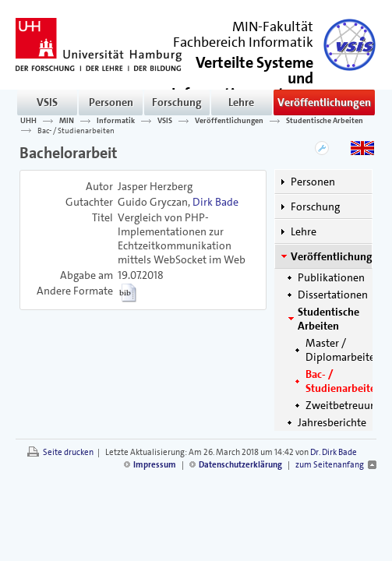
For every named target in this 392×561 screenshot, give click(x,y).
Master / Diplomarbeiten (343, 350)
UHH (28, 121)
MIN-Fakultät (273, 26)
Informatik (116, 121)
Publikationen (331, 277)
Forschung (177, 102)
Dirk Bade (215, 202)
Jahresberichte (332, 422)
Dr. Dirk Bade (334, 452)
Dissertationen (333, 295)
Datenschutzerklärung (240, 465)
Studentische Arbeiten (325, 121)
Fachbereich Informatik (243, 42)
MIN (67, 121)
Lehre (241, 102)
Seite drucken (68, 452)
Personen (111, 102)
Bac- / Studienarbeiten (76, 130)
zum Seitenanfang (330, 465)
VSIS (47, 102)
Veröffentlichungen (324, 102)
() (242, 85)
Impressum (155, 465)
